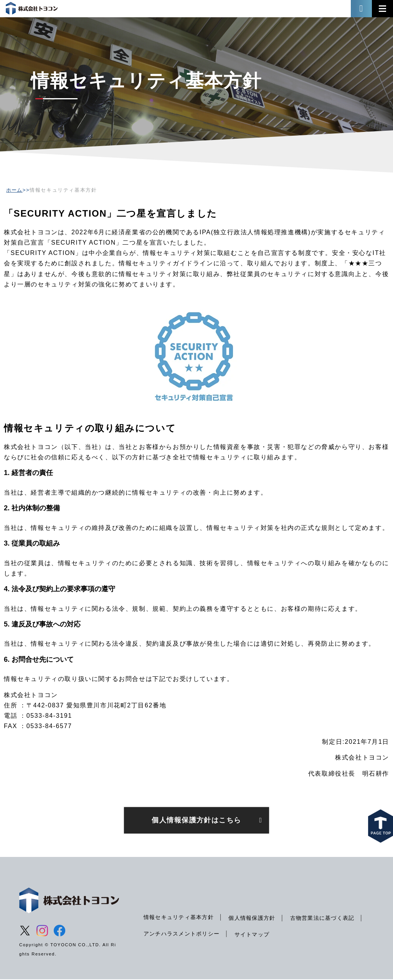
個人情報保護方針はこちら (196, 821)
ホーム (15, 190)
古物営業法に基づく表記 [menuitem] (177, 934)
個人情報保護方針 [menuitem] (254, 918)
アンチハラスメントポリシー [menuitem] (263, 934)
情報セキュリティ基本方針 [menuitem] (179, 918)
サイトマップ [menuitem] (335, 935)
